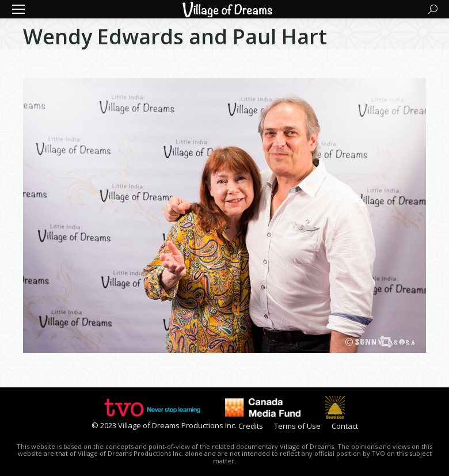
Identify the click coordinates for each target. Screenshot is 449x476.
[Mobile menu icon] (18, 9)
